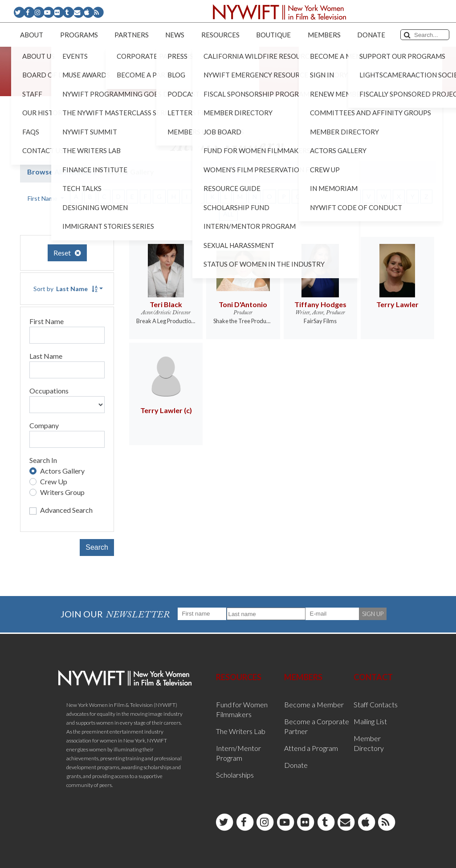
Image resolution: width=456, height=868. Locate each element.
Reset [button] (67, 253)
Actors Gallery (62, 471)
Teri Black (166, 304)
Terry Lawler (397, 304)
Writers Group (62, 492)
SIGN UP (373, 614)
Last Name (46, 356)
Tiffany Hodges (320, 304)
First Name (47, 321)
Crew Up (54, 481)
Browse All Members (62, 172)
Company (44, 425)
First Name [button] (43, 198)
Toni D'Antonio (243, 304)
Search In (43, 460)
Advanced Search (66, 510)
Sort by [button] (65, 289)
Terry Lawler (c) (166, 410)
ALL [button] (228, 214)
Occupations (49, 391)
